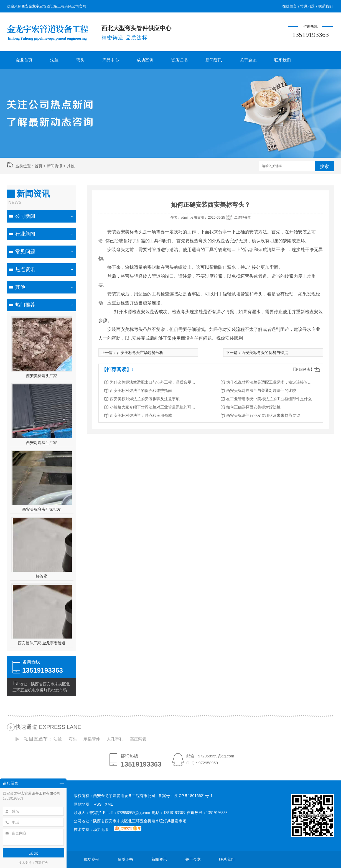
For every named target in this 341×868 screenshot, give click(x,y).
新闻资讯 (214, 60)
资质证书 (179, 60)
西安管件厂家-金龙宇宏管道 (42, 643)
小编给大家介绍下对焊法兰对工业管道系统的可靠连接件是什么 (154, 407)
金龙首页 (24, 60)
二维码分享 (243, 218)
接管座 (42, 576)
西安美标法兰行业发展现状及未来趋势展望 (263, 415)
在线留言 (289, 6)
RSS (98, 804)
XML (109, 804)
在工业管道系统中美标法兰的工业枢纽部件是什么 (269, 399)
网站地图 (82, 804)
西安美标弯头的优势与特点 (265, 353)
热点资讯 (25, 269)
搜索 (324, 166)
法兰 (54, 60)
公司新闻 (25, 216)
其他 (71, 166)
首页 (39, 166)
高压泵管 (138, 739)
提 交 (34, 853)
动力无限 (101, 829)
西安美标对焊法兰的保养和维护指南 (141, 390)
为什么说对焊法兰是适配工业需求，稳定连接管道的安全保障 (271, 382)
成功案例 (145, 60)
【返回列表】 (303, 369)
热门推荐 (25, 305)
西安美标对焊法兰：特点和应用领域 (141, 415)
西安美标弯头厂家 (42, 376)
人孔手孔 (115, 739)
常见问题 (307, 6)
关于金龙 (248, 60)
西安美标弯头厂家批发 (42, 509)
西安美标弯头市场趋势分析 (140, 353)
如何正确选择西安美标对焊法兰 (253, 407)
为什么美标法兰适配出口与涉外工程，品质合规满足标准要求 (154, 382)
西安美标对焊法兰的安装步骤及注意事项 (145, 399)
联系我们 (325, 6)
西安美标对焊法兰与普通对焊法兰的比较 (261, 390)
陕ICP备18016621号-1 (193, 796)
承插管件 (92, 739)
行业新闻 (25, 234)
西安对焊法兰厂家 (42, 443)
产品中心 (111, 60)
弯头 (80, 60)
